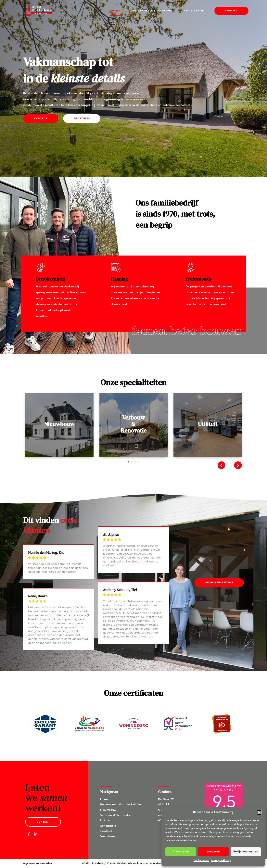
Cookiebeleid (201, 861)
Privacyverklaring (221, 861)
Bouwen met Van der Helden (152, 11)
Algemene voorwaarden (38, 864)
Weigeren (213, 852)
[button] (259, 812)
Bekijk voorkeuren (246, 852)
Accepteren (181, 852)
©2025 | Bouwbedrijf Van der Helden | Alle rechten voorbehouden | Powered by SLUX (133, 864)
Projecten (194, 11)
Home (116, 11)
